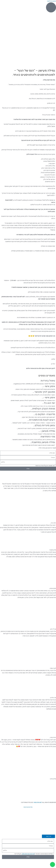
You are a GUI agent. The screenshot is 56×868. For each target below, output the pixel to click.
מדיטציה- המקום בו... (44, 414)
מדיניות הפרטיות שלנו (28, 854)
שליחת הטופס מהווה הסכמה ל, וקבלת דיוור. (33, 854)
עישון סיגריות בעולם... (44, 425)
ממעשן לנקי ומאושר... (44, 392)
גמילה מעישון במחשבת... (42, 442)
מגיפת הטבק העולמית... (43, 409)
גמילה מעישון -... (47, 431)
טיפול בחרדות (48, 381)
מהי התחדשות (48, 437)
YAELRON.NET (38, 802)
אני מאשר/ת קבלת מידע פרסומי (45, 466)
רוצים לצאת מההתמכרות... (41, 420)
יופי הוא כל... (49, 403)
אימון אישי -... (48, 386)
